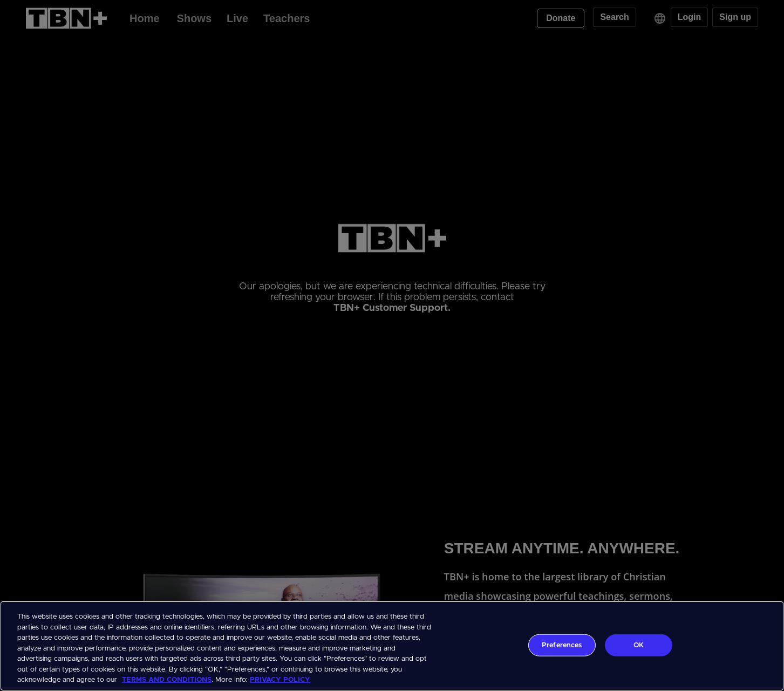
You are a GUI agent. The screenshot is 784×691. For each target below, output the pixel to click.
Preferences (562, 645)
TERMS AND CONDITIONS (167, 680)
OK (639, 645)
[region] (392, 646)
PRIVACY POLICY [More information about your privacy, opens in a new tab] (280, 680)
